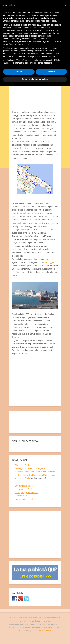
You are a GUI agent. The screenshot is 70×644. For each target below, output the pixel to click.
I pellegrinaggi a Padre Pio (26, 493)
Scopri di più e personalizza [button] (35, 79)
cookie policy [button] (51, 21)
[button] (66, 5)
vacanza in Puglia (23, 478)
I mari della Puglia (23, 496)
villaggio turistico (31, 213)
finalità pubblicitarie (11, 39)
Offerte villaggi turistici (25, 486)
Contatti (41, 631)
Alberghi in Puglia (23, 465)
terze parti (46, 25)
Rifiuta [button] (19, 72)
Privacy (49, 631)
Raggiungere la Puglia (25, 499)
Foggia (51, 262)
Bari (45, 262)
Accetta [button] (51, 72)
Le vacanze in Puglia (24, 489)
